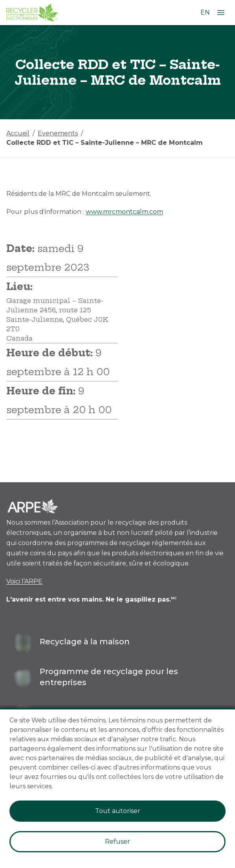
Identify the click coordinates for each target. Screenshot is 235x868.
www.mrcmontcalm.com (124, 212)
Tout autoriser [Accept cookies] (118, 811)
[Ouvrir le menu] (221, 13)
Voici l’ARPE (24, 581)
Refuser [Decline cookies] (117, 842)
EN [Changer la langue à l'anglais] (205, 12)
